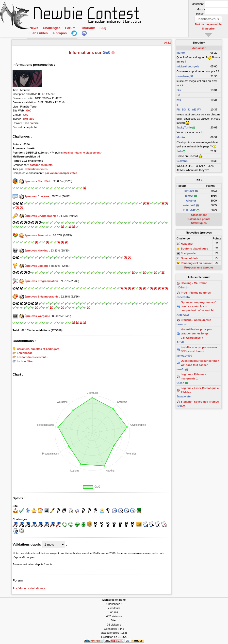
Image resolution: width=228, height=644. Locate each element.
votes (44, 169)
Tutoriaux (87, 28)
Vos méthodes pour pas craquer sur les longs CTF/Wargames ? (196, 333)
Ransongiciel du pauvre (196, 263)
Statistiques (199, 223)
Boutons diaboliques (194, 249)
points (49, 165)
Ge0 (29, 110)
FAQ (103, 28)
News (34, 28)
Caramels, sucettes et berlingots (38, 349)
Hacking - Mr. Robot (194, 283)
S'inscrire (208, 28)
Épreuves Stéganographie (41, 297)
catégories (37, 165)
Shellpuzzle (188, 253)
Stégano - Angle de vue (196, 320)
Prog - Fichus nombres (196, 293)
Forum (70, 28)
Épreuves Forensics (37, 235)
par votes (71, 173)
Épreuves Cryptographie (40, 216)
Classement (199, 215)
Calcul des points (199, 219)
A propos (60, 34)
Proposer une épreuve (199, 267)
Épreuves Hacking (36, 251)
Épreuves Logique (36, 266)
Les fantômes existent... (32, 357)
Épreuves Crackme (37, 196)
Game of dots (189, 258)
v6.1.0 (168, 43)
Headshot (187, 244)
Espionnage (24, 353)
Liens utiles (39, 34)
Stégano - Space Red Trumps (200, 402)
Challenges (52, 28)
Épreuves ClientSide (38, 181)
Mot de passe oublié (208, 24)
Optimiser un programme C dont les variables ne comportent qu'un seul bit (199, 306)
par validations (55, 173)
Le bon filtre (25, 361)
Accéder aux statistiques (29, 588)
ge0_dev (29, 119)
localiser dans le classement (82, 153)
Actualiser (199, 48)
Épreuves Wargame (37, 316)
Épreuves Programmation (41, 281)
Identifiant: (198, 4)
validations (32, 169)
